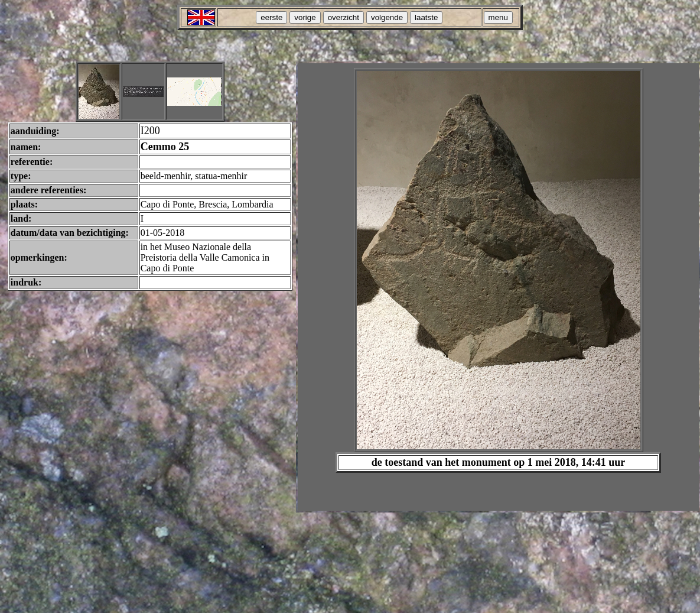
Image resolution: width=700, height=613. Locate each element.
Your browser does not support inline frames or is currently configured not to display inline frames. (498, 287)
